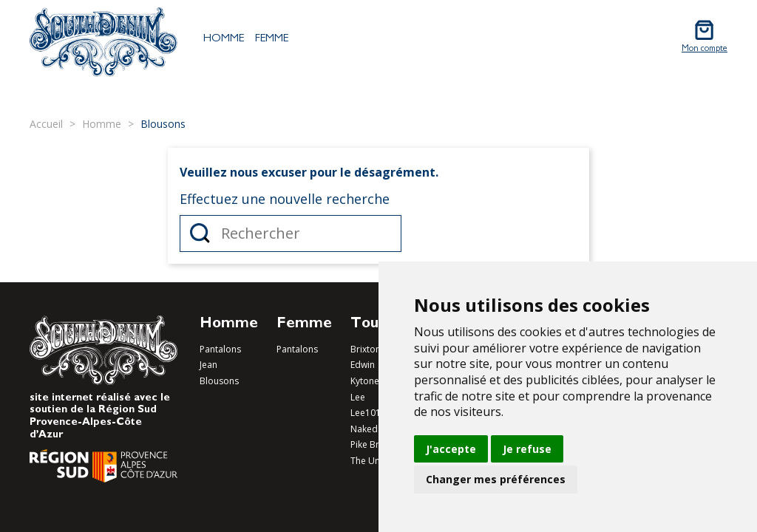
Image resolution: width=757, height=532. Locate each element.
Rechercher (200, 233)
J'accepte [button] (451, 449)
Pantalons (220, 349)
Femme (272, 39)
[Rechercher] (291, 233)
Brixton (366, 349)
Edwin (363, 365)
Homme (224, 39)
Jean (208, 365)
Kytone (365, 381)
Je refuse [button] (527, 449)
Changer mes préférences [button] (496, 479)
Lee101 (366, 413)
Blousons (219, 381)
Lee (358, 397)
